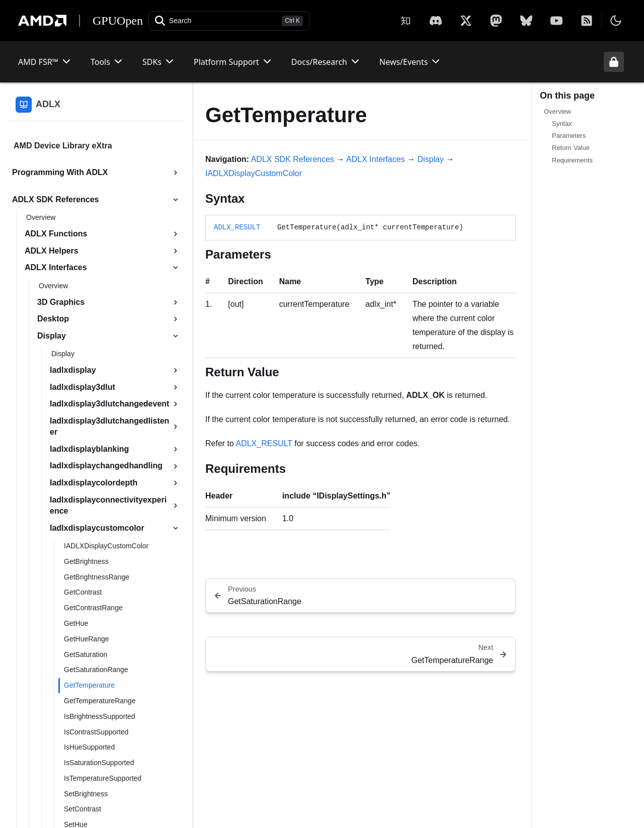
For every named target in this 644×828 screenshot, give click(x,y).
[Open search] (229, 21)
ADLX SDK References (293, 159)
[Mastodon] (496, 21)
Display (431, 159)
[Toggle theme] (616, 21)
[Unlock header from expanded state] (614, 62)
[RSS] (587, 21)
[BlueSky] (526, 21)
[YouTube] (556, 21)
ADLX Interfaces (376, 159)
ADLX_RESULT (237, 227)
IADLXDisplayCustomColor (254, 173)
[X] (436, 21)
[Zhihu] (406, 21)
